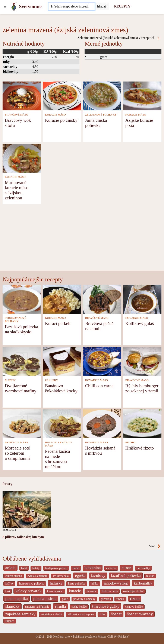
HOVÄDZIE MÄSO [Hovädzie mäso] (137, 318)
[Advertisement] (82, 239)
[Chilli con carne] (102, 361)
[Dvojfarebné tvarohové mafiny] (22, 361)
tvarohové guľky (106, 606)
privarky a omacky (84, 599)
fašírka (150, 576)
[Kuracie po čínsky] (62, 96)
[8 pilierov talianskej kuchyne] (27, 509)
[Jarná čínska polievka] (102, 96)
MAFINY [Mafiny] (10, 380)
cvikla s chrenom (38, 576)
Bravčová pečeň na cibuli (99, 326)
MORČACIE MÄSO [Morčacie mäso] (16, 442)
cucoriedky (143, 568)
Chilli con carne (99, 386)
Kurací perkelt (58, 323)
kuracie (75, 591)
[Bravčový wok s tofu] (22, 96)
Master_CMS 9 (107, 637)
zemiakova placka (52, 614)
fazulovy (98, 575)
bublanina (93, 568)
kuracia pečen (55, 591)
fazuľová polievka (126, 575)
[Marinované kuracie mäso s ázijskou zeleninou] (22, 158)
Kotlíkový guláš (140, 323)
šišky (102, 614)
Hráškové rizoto (140, 448)
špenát (116, 614)
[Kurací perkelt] (62, 299)
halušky (56, 583)
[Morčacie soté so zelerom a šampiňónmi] (22, 423)
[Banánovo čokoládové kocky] (62, 361)
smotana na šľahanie (37, 607)
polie (65, 599)
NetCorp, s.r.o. (62, 637)
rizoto (135, 599)
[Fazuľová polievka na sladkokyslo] (22, 299)
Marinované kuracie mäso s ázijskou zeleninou (17, 190)
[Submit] (102, 6)
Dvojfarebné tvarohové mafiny (21, 388)
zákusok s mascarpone (81, 614)
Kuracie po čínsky (61, 120)
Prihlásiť (123, 637)
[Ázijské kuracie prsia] (142, 96)
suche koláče (79, 607)
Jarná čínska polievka (96, 123)
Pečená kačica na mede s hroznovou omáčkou (58, 459)
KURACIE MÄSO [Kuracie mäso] (55, 115)
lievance (91, 591)
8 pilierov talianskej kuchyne (24, 537)
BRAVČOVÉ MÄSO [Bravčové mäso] (17, 115)
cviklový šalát (61, 576)
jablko (94, 584)
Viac (155, 546)
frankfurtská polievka (32, 584)
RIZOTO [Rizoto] (130, 442)
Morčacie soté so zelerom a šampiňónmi (17, 453)
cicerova (111, 568)
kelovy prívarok (28, 591)
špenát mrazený (140, 614)
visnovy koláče (134, 607)
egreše (80, 575)
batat (24, 568)
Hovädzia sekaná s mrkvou (100, 450)
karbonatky (143, 583)
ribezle (120, 599)
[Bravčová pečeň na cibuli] (102, 299)
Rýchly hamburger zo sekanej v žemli (142, 388)
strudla (60, 606)
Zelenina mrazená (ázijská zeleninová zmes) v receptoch (119, 38)
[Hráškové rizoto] (142, 423)
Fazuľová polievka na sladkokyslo (22, 329)
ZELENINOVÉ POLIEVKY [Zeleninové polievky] (101, 115)
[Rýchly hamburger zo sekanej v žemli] (142, 361)
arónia (10, 568)
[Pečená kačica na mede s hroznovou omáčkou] (62, 423)
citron (127, 568)
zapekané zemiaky (20, 614)
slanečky (12, 606)
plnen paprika (17, 599)
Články (7, 484)
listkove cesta (110, 591)
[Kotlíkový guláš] (142, 299)
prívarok (106, 599)
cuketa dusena (14, 576)
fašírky (9, 584)
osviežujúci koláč (133, 591)
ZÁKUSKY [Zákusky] (52, 380)
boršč (76, 568)
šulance (10, 621)
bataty (36, 568)
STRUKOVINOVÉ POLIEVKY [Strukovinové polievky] (16, 320)
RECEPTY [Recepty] (122, 6)
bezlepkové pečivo (56, 568)
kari (8, 591)
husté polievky (77, 584)
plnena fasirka (45, 599)
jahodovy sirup (116, 583)
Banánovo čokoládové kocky (61, 388)
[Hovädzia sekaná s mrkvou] (102, 423)
